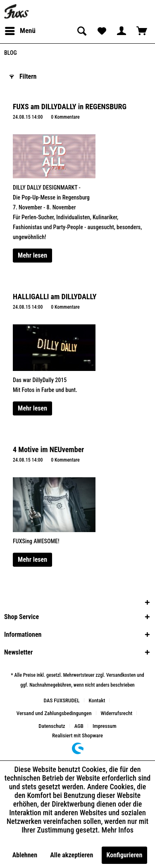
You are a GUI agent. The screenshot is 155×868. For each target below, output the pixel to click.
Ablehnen (25, 855)
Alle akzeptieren (72, 855)
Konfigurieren (125, 855)
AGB (79, 726)
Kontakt (97, 700)
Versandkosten (121, 675)
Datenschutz (52, 726)
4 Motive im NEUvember (48, 449)
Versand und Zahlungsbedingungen (54, 713)
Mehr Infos (118, 830)
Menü (20, 29)
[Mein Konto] (122, 31)
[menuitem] (20, 31)
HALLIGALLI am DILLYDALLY (55, 297)
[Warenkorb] (142, 31)
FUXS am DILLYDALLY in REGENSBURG (70, 107)
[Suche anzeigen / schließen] (81, 31)
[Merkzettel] (101, 31)
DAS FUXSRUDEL (62, 700)
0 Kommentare (65, 117)
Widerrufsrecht (117, 713)
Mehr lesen (32, 255)
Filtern (23, 75)
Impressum (105, 726)
